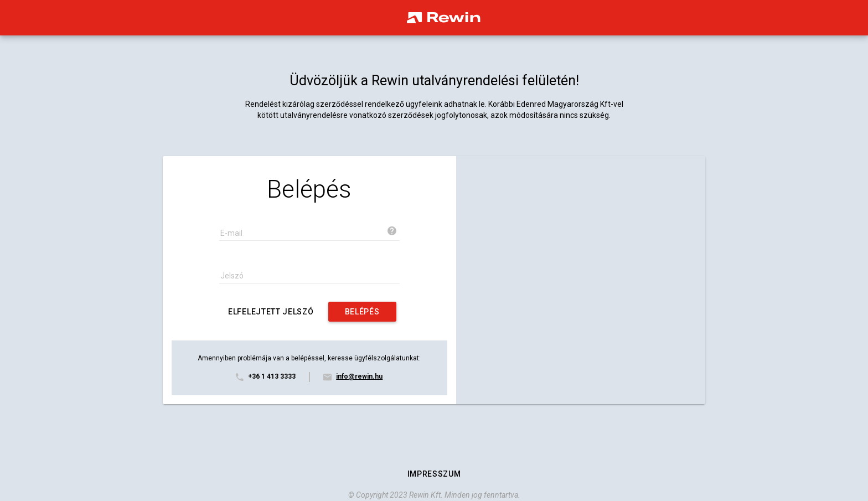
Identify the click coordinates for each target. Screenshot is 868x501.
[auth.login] (362, 312)
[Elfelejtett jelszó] (271, 312)
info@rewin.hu (359, 376)
